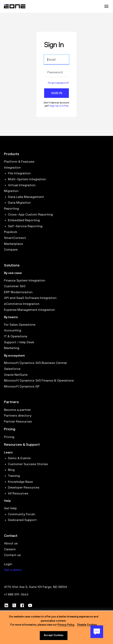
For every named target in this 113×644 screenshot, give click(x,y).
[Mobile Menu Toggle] (106, 6)
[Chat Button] (97, 632)
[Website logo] (15, 6)
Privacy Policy (66, 625)
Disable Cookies (87, 625)
